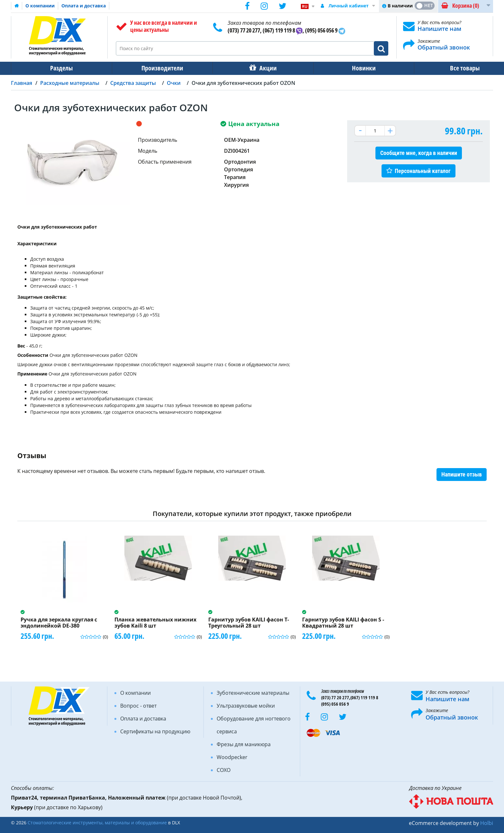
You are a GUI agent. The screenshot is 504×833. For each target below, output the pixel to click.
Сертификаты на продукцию (155, 731)
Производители (156, 68)
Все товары (445, 68)
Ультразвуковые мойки (246, 706)
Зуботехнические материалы (253, 693)
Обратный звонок (444, 47)
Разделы (59, 68)
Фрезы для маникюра (244, 744)
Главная (22, 83)
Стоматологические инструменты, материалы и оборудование (97, 823)
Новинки (349, 68)
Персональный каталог (423, 171)
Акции (257, 68)
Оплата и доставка (84, 6)
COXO (224, 770)
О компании (40, 6)
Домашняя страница (17, 6)
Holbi (487, 823)
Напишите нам (439, 29)
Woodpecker (232, 757)
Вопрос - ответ (138, 706)
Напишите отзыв (462, 474)
